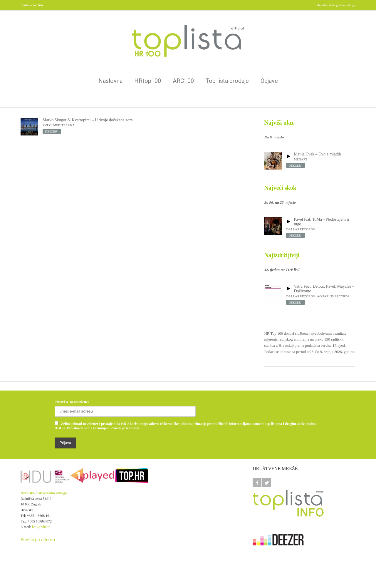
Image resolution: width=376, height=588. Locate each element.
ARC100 (183, 81)
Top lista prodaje (227, 81)
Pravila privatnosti (38, 539)
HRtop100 (148, 81)
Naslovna (110, 81)
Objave (269, 81)
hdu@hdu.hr (41, 527)
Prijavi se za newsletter (72, 402)
